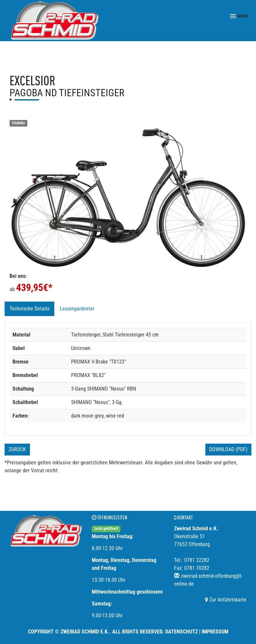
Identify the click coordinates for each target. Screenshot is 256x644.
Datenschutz (181, 632)
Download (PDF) (228, 449)
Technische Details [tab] (29, 309)
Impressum (215, 632)
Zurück (17, 449)
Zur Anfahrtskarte (226, 600)
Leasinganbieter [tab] (77, 309)
